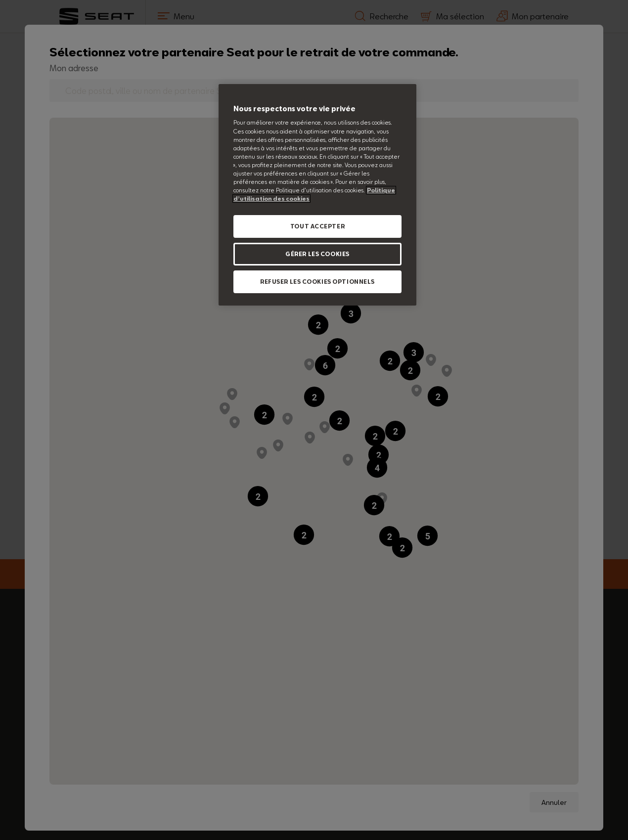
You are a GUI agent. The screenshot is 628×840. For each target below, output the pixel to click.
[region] (317, 195)
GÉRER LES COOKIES (317, 254)
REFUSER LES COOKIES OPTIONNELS (317, 282)
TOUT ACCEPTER (317, 226)
